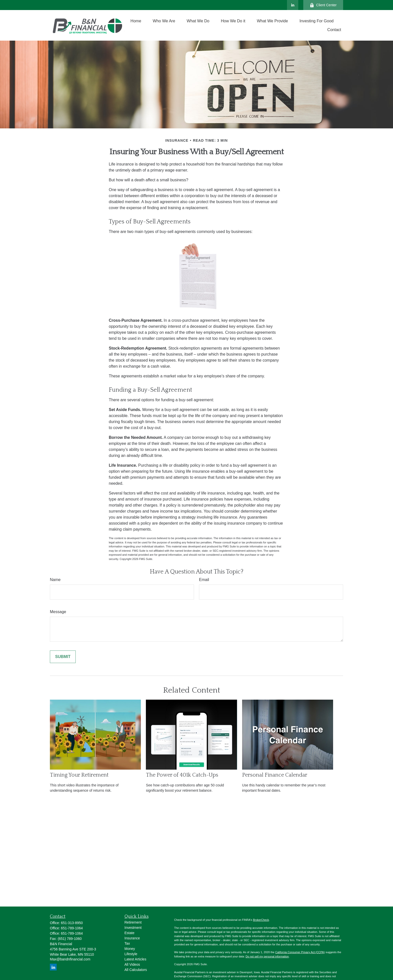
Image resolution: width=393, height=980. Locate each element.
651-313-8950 (72, 923)
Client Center (323, 5)
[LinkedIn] (293, 5)
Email (204, 580)
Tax (127, 943)
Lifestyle (131, 954)
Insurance (132, 938)
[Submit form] (63, 657)
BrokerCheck (261, 920)
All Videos (132, 964)
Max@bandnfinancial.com (70, 959)
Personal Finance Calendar (275, 775)
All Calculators (136, 970)
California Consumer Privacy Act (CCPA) (300, 952)
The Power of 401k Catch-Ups (182, 775)
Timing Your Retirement (79, 775)
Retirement (133, 922)
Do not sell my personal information (267, 956)
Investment (133, 928)
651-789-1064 (72, 928)
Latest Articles (135, 959)
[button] (136, 21)
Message (58, 612)
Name (55, 580)
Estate (130, 933)
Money (130, 949)
